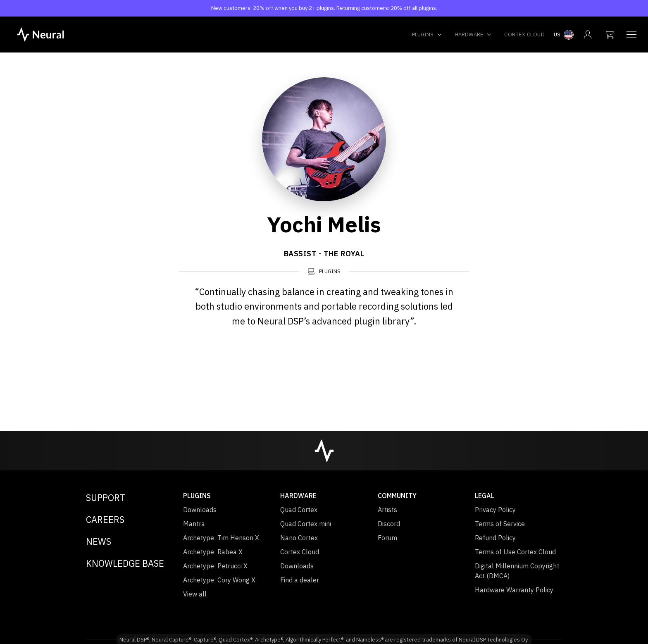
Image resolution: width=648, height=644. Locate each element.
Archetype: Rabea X (213, 552)
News (99, 541)
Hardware (473, 35)
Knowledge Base (125, 563)
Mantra (194, 524)
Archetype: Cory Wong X (219, 580)
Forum (387, 538)
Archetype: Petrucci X (215, 566)
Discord (389, 524)
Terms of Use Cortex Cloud (515, 552)
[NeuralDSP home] (40, 34)
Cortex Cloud (524, 35)
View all (195, 594)
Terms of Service (500, 524)
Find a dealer (300, 580)
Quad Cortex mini (306, 524)
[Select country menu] (564, 35)
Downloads (200, 510)
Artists (387, 510)
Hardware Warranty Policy (514, 590)
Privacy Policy (495, 510)
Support (106, 497)
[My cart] (610, 35)
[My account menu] (588, 35)
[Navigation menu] (631, 35)
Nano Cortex (299, 538)
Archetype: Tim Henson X (221, 538)
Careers (105, 519)
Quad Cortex (299, 510)
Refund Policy (495, 538)
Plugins (427, 35)
